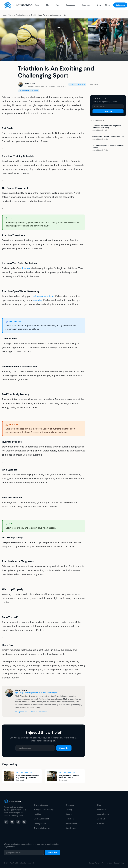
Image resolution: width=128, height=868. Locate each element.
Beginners (87, 5)
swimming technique (43, 296)
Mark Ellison (30, 84)
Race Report (71, 828)
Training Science (41, 805)
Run (59, 5)
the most (26, 268)
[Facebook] (24, 822)
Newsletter (102, 810)
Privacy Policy (94, 863)
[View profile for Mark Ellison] (9, 693)
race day (38, 300)
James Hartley (103, 814)
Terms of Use (107, 863)
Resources (71, 5)
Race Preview (71, 824)
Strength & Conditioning (44, 810)
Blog (99, 5)
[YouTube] (12, 822)
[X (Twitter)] (18, 822)
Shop (107, 5)
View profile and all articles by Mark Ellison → (32, 712)
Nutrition (37, 814)
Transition (70, 819)
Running (69, 814)
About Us (101, 819)
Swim (38, 5)
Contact (101, 824)
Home (4, 15)
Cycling (69, 810)
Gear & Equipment (41, 819)
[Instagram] (6, 822)
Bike (48, 5)
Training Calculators (42, 828)
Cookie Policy (119, 863)
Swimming (70, 805)
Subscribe (120, 5)
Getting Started (22, 15)
